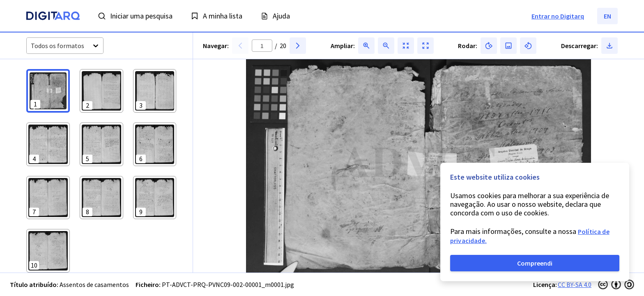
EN (607, 16)
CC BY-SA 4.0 (575, 284)
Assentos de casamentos (94, 284)
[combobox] (31, 46)
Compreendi (535, 263)
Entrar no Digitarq (558, 16)
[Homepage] (53, 17)
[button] (48, 91)
